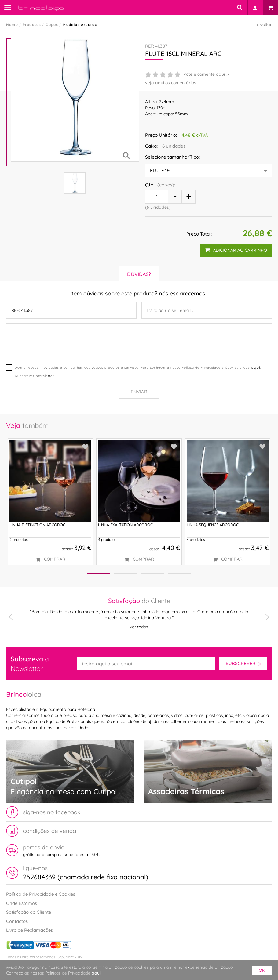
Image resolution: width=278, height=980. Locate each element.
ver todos (139, 627)
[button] (98, 574)
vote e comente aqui (204, 74)
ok (262, 970)
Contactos (17, 921)
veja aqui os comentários (171, 83)
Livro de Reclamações (29, 930)
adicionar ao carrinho (236, 250)
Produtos (32, 25)
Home (12, 25)
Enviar (139, 392)
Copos (52, 25)
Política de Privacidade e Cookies (41, 894)
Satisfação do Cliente (29, 912)
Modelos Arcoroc (80, 25)
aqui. (97, 973)
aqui (256, 367)
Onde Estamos (22, 903)
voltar (266, 24)
